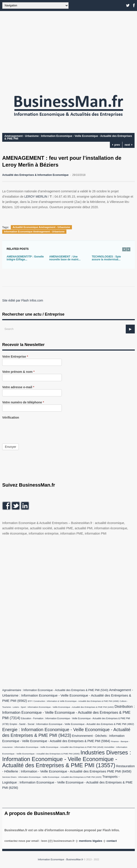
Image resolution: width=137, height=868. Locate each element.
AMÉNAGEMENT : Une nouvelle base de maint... (65, 258)
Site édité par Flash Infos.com (23, 300)
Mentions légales (91, 841)
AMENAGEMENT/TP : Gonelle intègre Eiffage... (25, 258)
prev (116, 145)
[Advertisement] (68, 51)
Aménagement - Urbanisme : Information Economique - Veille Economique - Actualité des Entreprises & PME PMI (68, 137)
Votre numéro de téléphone (23, 402)
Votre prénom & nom (18, 372)
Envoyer (10, 447)
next (129, 145)
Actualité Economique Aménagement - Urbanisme (41, 227)
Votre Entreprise (15, 357)
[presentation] (36, 428)
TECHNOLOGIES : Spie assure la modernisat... (106, 258)
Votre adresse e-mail (18, 387)
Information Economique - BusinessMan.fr (61, 859)
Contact (112, 841)
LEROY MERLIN (36, 197)
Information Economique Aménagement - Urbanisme (34, 232)
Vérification (11, 418)
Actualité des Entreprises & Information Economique (35, 175)
